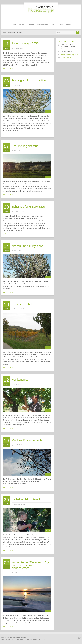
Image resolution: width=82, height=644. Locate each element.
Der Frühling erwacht (25, 146)
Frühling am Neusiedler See (29, 81)
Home (14, 25)
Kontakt (69, 25)
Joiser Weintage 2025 (25, 44)
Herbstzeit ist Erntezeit (26, 499)
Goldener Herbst (22, 304)
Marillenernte (20, 380)
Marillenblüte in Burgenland (29, 440)
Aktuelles (31, 25)
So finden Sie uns (66, 58)
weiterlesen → (8, 69)
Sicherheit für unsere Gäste (29, 207)
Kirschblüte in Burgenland (27, 246)
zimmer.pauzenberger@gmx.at (71, 55)
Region (53, 25)
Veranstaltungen (42, 25)
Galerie (61, 25)
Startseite (13, 32)
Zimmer (22, 25)
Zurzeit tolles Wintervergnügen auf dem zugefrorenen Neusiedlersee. (31, 565)
